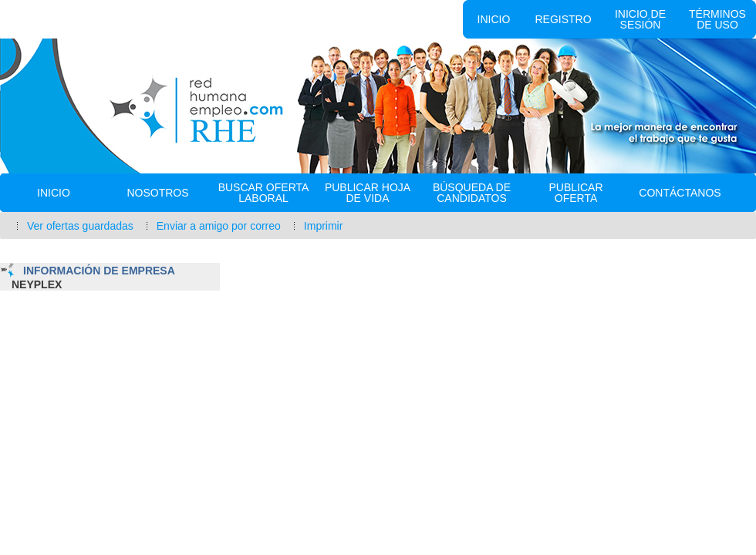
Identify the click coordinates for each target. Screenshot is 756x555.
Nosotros (157, 193)
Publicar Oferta (575, 193)
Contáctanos (680, 193)
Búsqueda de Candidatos (472, 193)
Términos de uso (717, 19)
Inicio (494, 19)
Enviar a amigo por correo (219, 226)
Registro (563, 19)
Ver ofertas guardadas (80, 226)
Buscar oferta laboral (264, 193)
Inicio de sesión (640, 19)
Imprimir (324, 226)
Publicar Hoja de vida (368, 193)
